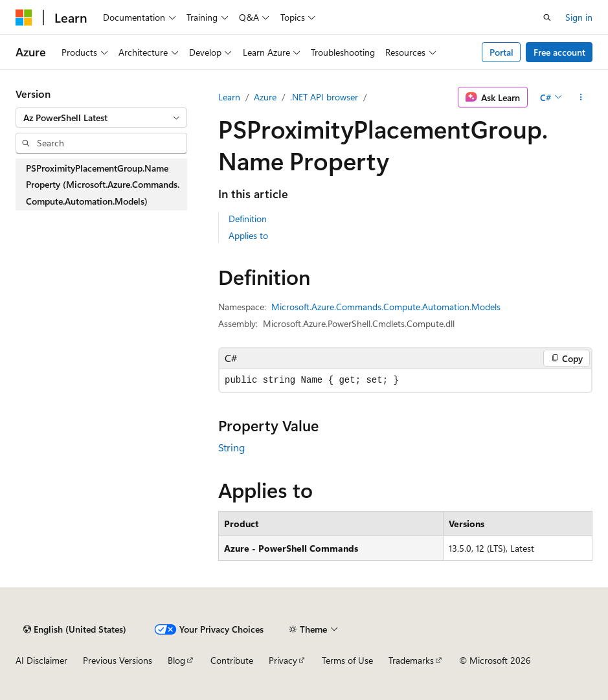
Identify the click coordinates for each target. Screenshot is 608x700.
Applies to (248, 235)
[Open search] (547, 17)
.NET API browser (324, 97)
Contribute (232, 660)
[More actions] (581, 97)
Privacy (283, 660)
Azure (265, 97)
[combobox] (101, 118)
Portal (501, 52)
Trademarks (411, 660)
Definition (248, 219)
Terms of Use (347, 660)
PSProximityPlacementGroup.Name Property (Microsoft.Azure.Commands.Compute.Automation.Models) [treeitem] (103, 185)
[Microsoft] (24, 17)
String (231, 447)
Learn (229, 97)
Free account (559, 52)
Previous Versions (118, 660)
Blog (176, 660)
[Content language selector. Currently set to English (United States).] (75, 629)
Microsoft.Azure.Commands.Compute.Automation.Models (386, 307)
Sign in (579, 17)
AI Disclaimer (41, 660)
